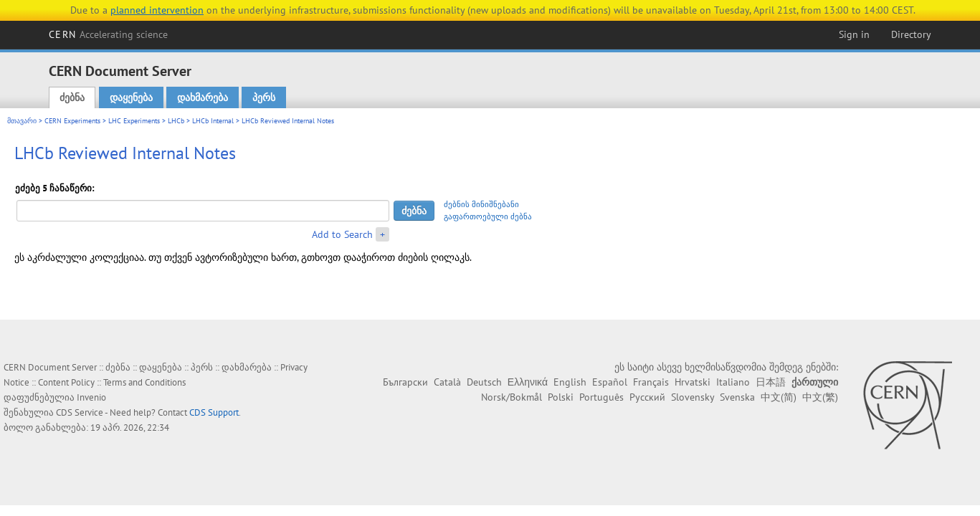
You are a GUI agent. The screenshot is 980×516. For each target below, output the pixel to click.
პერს (264, 97)
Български (405, 382)
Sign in (854, 34)
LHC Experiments (134, 121)
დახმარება (203, 97)
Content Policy (66, 382)
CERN (108, 34)
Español (610, 382)
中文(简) (779, 397)
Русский (647, 397)
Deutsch (484, 382)
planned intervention (157, 10)
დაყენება (131, 97)
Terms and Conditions (144, 382)
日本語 (771, 382)
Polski (561, 397)
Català (447, 382)
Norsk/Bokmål (512, 397)
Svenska (737, 397)
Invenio (91, 397)
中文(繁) (820, 397)
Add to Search (342, 234)
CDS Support (214, 412)
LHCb (176, 121)
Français (651, 382)
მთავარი (22, 121)
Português (601, 397)
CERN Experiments (72, 121)
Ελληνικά (528, 382)
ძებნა (72, 97)
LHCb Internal (213, 121)
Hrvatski (693, 382)
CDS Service (80, 412)
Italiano (733, 382)
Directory (911, 34)
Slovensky (693, 397)
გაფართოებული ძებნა (488, 216)
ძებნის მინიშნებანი (481, 204)
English (570, 382)
